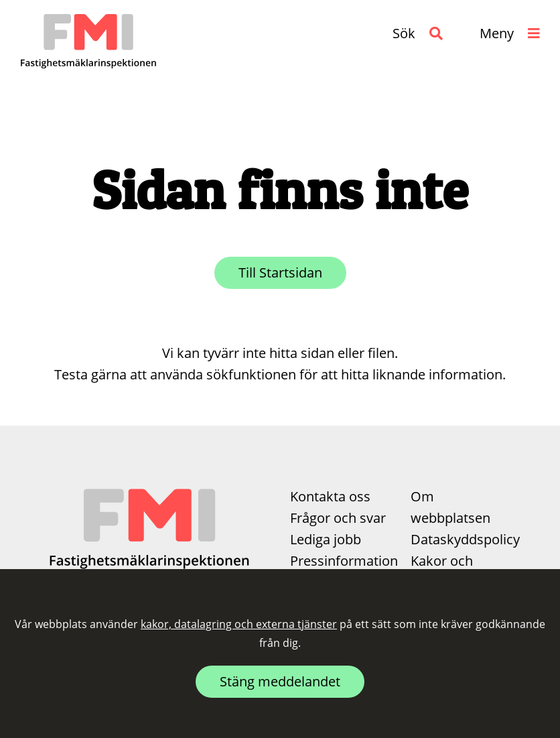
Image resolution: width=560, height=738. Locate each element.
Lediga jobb (326, 539)
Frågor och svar (338, 518)
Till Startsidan (280, 272)
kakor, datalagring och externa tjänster (239, 624)
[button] (418, 34)
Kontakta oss (330, 496)
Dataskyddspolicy (465, 539)
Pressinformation (344, 561)
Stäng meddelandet (280, 681)
